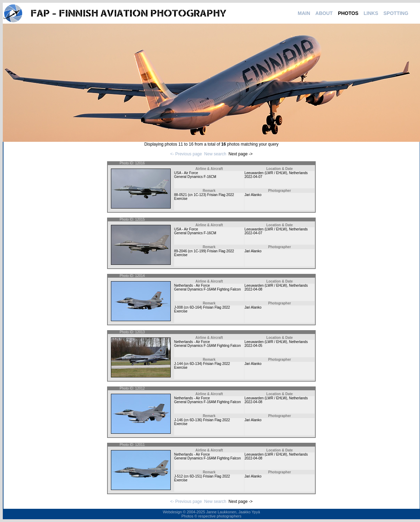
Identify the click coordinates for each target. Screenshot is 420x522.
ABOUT (324, 13)
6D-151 (195, 476)
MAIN (304, 13)
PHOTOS (348, 13)
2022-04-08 (253, 289)
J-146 (179, 420)
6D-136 (195, 420)
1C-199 (199, 251)
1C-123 (199, 195)
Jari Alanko (253, 195)
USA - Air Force (186, 173)
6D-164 (195, 307)
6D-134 (195, 364)
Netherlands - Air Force (192, 286)
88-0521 (181, 195)
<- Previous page (186, 154)
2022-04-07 (253, 177)
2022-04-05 (253, 346)
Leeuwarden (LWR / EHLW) (266, 173)
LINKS (371, 13)
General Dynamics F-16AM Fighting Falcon (208, 289)
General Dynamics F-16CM (195, 177)
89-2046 (181, 251)
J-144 (179, 364)
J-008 (179, 307)
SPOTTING (396, 13)
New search (215, 154)
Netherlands (298, 173)
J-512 (179, 476)
